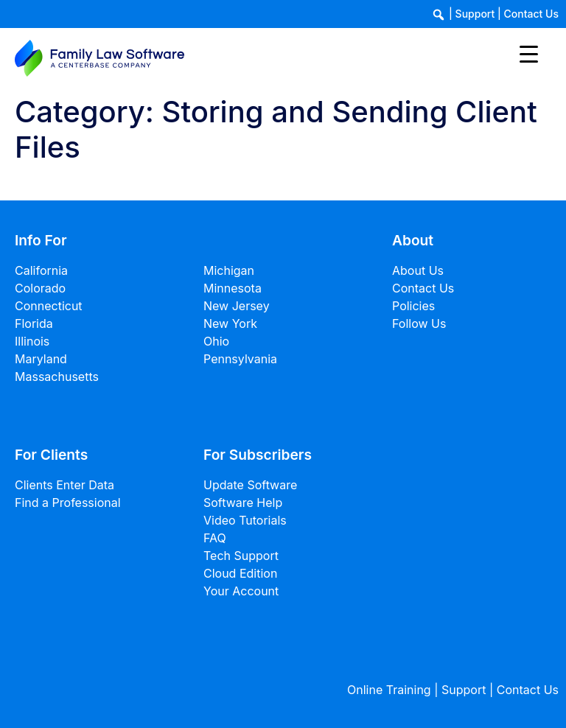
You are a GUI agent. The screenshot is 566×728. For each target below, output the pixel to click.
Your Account (241, 591)
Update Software (250, 485)
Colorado (40, 288)
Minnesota (233, 288)
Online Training (389, 690)
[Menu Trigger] (529, 53)
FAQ (215, 538)
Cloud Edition (240, 573)
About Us (418, 270)
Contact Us (531, 14)
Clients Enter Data (64, 485)
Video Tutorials (245, 520)
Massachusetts (57, 377)
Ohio (216, 341)
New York (230, 323)
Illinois (32, 341)
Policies (413, 306)
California (41, 270)
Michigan (229, 270)
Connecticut (49, 306)
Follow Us (419, 323)
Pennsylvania (240, 359)
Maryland (41, 359)
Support (475, 14)
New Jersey (237, 306)
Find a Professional (68, 503)
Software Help (243, 503)
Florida (34, 323)
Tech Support (241, 556)
